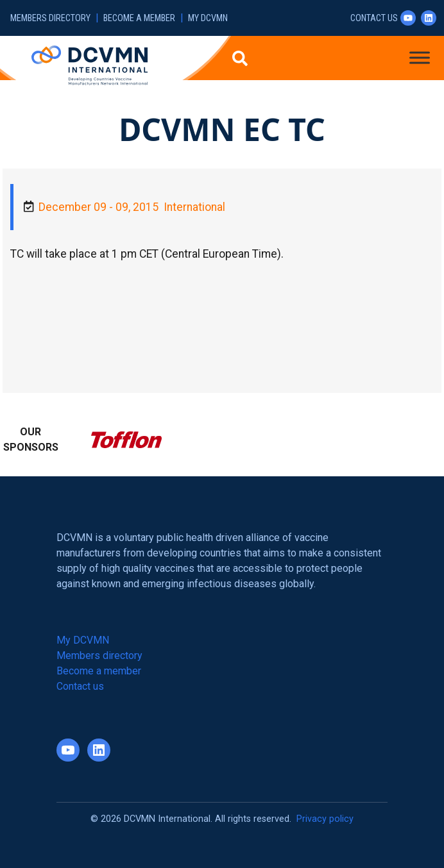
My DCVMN (208, 18)
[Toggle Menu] (420, 57)
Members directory (50, 18)
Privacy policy (325, 819)
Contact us (374, 18)
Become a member (139, 18)
